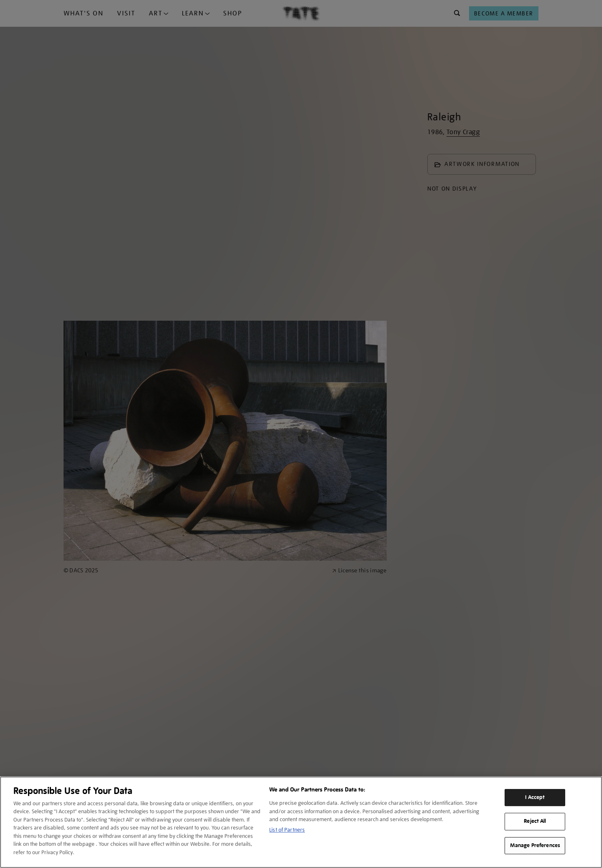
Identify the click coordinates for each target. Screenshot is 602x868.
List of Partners (287, 830)
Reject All (535, 821)
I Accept (535, 797)
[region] (301, 822)
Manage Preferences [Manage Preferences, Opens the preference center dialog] (535, 845)
